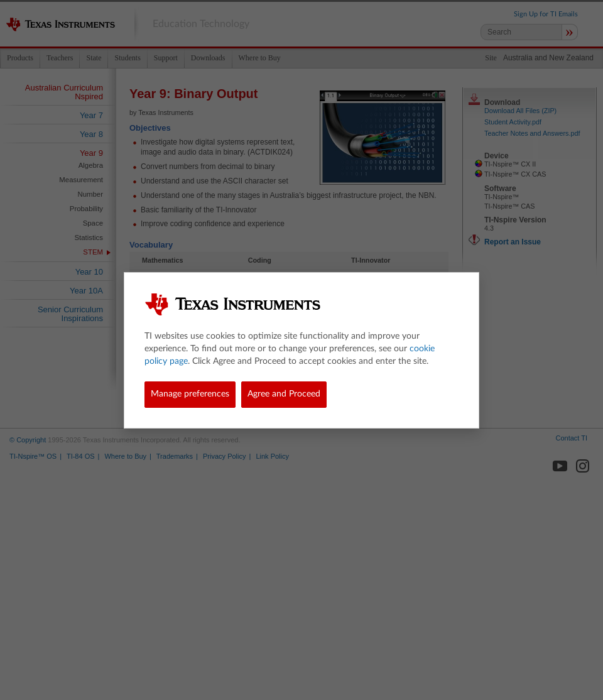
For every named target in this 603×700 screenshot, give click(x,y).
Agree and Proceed (284, 394)
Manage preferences (190, 394)
